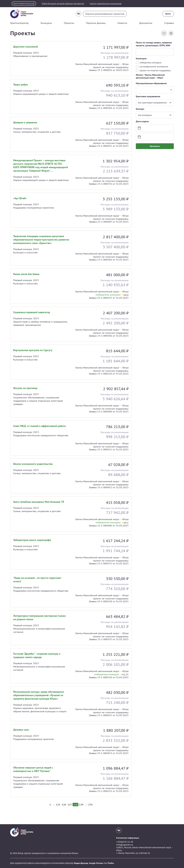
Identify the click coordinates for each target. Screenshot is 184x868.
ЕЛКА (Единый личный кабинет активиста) (63, 4)
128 (75, 805)
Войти (168, 14)
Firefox (111, 863)
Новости (122, 23)
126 (64, 805)
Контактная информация (128, 838)
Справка (169, 23)
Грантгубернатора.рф (24, 4)
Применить (155, 146)
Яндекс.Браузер (81, 863)
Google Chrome (96, 863)
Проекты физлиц (96, 23)
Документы (146, 23)
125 (58, 805)
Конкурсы (46, 23)
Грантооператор (19, 23)
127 (70, 805)
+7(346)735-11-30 (125, 842)
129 (81, 805)
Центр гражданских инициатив (106, 4)
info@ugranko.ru (125, 845)
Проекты (69, 23)
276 (90, 805)
